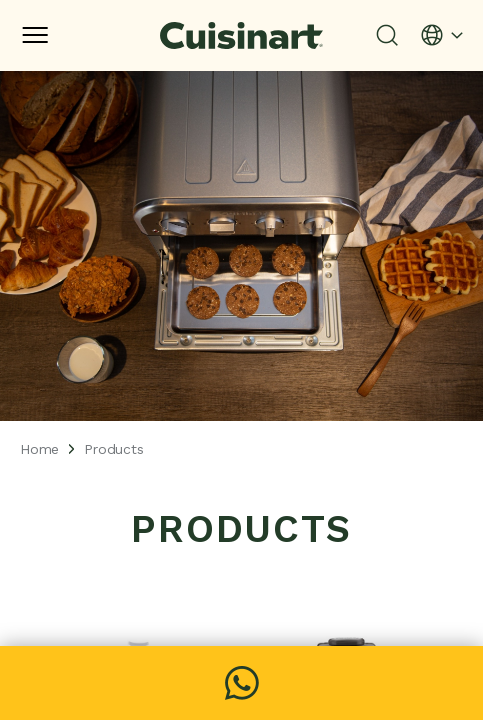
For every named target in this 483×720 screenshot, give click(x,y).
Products (113, 449)
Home (39, 449)
